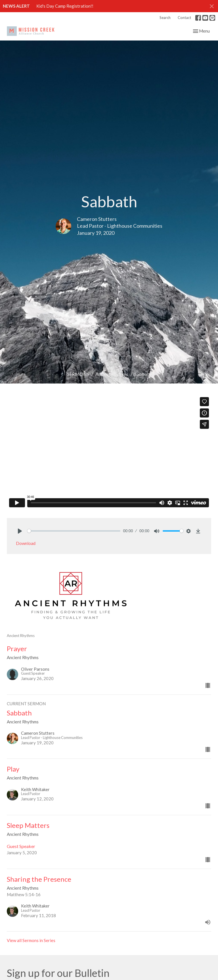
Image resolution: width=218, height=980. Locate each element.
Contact (184, 18)
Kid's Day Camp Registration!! (65, 6)
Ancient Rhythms (112, 374)
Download (26, 543)
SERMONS (78, 374)
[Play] (20, 531)
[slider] (74, 531)
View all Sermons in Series (31, 940)
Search (165, 18)
